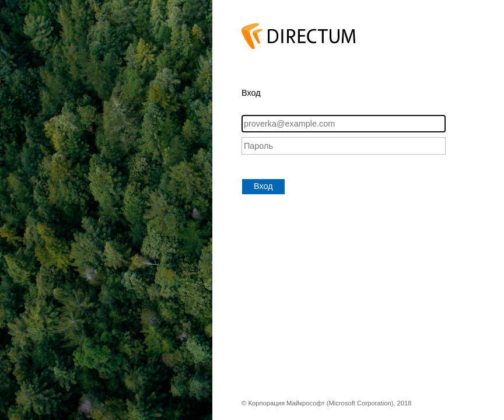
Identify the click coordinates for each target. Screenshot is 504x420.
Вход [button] (263, 186)
